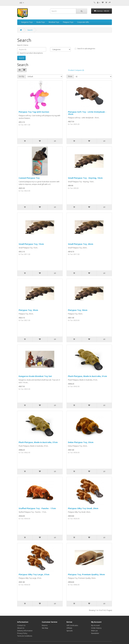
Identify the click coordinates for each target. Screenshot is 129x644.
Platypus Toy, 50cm (78, 310)
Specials (70, 631)
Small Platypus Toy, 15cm (31, 244)
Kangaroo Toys (27, 22)
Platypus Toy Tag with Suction (34, 112)
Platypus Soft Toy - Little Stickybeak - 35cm (87, 113)
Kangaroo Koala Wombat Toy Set (35, 376)
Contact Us (21, 625)
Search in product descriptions (30, 53)
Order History (96, 628)
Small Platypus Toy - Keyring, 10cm (85, 178)
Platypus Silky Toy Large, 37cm (34, 574)
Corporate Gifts (83, 22)
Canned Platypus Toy (29, 178)
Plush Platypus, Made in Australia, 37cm (38, 442)
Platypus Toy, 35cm (28, 310)
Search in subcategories (85, 49)
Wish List (94, 631)
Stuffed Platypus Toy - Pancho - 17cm (37, 508)
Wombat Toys (54, 22)
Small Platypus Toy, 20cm (81, 244)
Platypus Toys (68, 22)
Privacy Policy (22, 633)
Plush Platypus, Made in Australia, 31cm (87, 376)
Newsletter (95, 633)
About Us (21, 628)
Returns (45, 625)
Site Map (45, 628)
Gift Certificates (72, 625)
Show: (70, 76)
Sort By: (21, 76)
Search (30, 30)
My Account (95, 625)
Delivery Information (25, 631)
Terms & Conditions (25, 636)
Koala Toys (41, 22)
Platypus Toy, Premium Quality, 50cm (86, 574)
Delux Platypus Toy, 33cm (81, 442)
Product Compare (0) (76, 70)
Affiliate (69, 628)
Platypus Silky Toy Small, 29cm (83, 508)
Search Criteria (23, 45)
